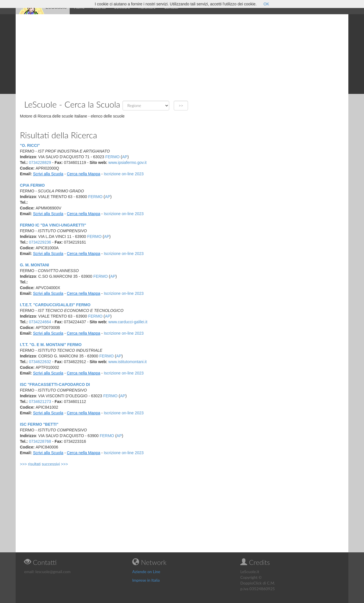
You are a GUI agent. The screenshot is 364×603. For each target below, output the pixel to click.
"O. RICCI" (30, 145)
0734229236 (40, 242)
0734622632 (40, 362)
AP (125, 157)
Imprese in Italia (146, 580)
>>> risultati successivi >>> (44, 464)
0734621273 (40, 402)
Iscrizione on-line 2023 (124, 174)
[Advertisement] (182, 54)
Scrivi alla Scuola (48, 174)
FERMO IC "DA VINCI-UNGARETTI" (53, 225)
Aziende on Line (146, 572)
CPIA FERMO (32, 185)
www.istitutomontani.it (128, 362)
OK (266, 4)
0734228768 (40, 441)
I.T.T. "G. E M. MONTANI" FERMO (51, 345)
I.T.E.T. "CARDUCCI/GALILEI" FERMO (55, 305)
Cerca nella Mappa (84, 174)
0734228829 (40, 162)
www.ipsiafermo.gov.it (127, 162)
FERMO (112, 157)
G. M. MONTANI (34, 265)
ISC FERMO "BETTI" (39, 424)
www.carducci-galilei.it (128, 322)
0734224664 (40, 322)
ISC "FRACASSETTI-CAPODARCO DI (55, 384)
